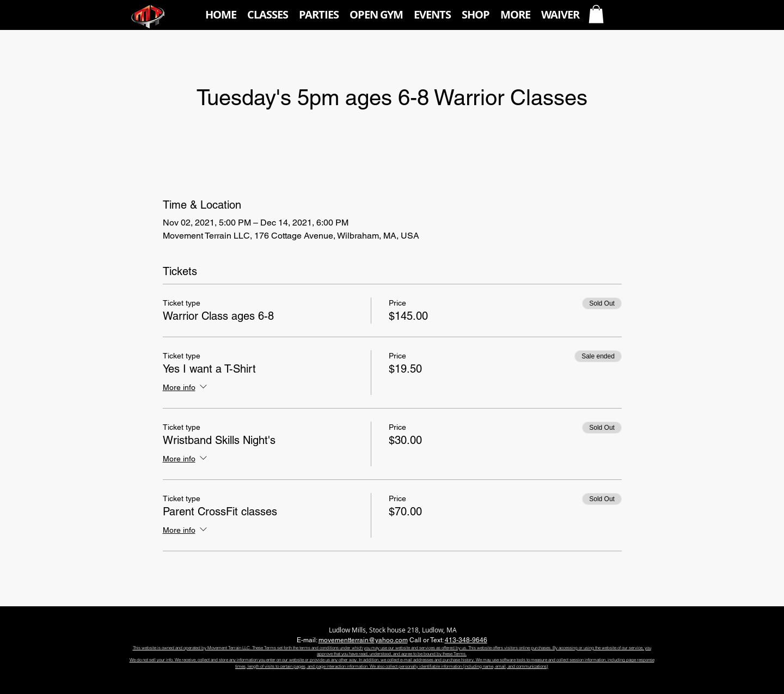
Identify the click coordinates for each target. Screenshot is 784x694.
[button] (268, 15)
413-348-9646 (466, 640)
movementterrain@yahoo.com (363, 640)
